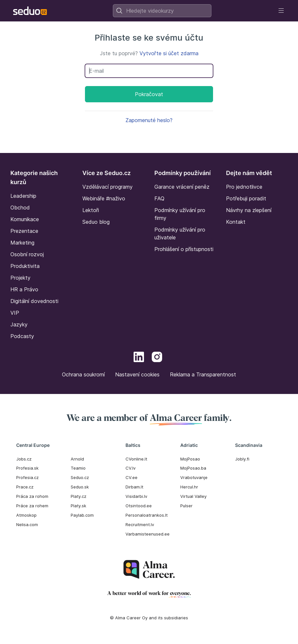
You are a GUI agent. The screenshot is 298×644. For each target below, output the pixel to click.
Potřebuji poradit (246, 198)
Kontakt (236, 222)
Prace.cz (25, 487)
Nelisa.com (27, 524)
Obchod (20, 208)
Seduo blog (96, 222)
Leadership (23, 196)
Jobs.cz (24, 459)
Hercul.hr (189, 487)
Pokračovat (149, 94)
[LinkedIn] (139, 358)
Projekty (20, 278)
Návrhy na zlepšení (249, 210)
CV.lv (131, 468)
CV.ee (131, 477)
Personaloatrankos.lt (147, 515)
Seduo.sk (80, 487)
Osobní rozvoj (27, 254)
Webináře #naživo (104, 198)
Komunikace (25, 219)
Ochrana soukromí (83, 374)
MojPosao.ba (193, 468)
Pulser (186, 506)
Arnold (77, 459)
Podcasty (22, 336)
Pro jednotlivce (244, 187)
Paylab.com (82, 515)
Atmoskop (26, 515)
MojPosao (190, 459)
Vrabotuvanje (194, 477)
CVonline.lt (136, 459)
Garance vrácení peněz (182, 187)
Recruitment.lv (140, 524)
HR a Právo (24, 289)
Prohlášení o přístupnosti (184, 249)
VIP (15, 313)
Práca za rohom (32, 496)
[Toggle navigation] (281, 11)
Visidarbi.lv (136, 496)
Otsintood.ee (139, 506)
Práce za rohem (32, 506)
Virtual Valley (193, 496)
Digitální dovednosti (34, 301)
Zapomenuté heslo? (149, 120)
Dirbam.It (134, 487)
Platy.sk (78, 506)
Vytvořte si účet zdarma (169, 53)
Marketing (22, 243)
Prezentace (24, 231)
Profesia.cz (27, 477)
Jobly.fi (242, 459)
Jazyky (19, 324)
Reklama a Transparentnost (203, 374)
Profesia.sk (27, 468)
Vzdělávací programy (107, 187)
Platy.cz (78, 496)
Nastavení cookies (137, 374)
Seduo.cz (80, 477)
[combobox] (162, 11)
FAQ (159, 198)
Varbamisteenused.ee (148, 534)
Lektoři (91, 210)
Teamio (78, 468)
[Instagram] (157, 358)
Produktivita (25, 266)
